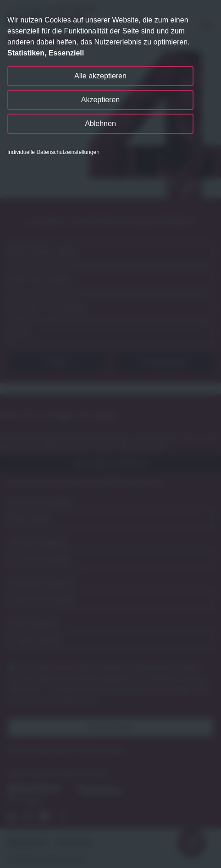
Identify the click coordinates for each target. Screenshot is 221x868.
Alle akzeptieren (100, 76)
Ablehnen (100, 124)
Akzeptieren (101, 100)
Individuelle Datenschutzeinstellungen (53, 152)
